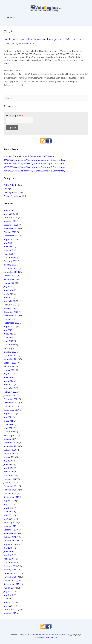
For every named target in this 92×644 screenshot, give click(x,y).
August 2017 (10, 588)
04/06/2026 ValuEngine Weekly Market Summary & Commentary (34, 160)
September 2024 (11, 279)
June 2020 (8, 464)
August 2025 (10, 239)
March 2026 (9, 214)
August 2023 (10, 326)
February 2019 (11, 522)
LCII (16, 78)
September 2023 (11, 323)
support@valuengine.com (46, 638)
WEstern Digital (70, 81)
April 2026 (9, 210)
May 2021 (8, 424)
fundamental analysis (42, 74)
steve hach (55, 78)
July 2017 (8, 591)
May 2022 (8, 381)
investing (80, 74)
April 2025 (9, 254)
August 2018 (10, 544)
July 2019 (8, 504)
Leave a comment (15, 85)
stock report (78, 78)
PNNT (46, 78)
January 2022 (10, 395)
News (6, 189)
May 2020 (8, 468)
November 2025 (11, 228)
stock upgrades (11, 81)
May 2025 (8, 250)
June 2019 (8, 508)
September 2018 (11, 541)
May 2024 (8, 294)
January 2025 (10, 265)
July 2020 (8, 461)
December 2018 (11, 530)
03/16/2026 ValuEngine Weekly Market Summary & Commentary (34, 171)
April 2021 (9, 428)
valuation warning (48, 81)
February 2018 (11, 566)
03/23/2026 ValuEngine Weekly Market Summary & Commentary (34, 167)
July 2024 (8, 286)
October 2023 (10, 319)
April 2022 (9, 385)
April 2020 (9, 472)
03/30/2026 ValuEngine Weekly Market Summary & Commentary (34, 163)
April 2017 (9, 602)
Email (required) (14, 115)
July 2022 (8, 374)
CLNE (28, 74)
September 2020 (11, 453)
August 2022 (10, 370)
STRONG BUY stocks (29, 81)
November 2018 (11, 533)
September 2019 (11, 497)
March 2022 (9, 388)
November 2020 (11, 446)
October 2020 (10, 450)
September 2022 (11, 366)
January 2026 (10, 221)
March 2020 (9, 475)
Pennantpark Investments (31, 78)
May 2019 (8, 511)
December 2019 (11, 486)
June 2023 (8, 334)
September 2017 (11, 584)
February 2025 (11, 261)
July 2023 (8, 330)
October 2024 (10, 276)
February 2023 (11, 348)
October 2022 (10, 363)
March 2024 (9, 301)
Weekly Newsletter (12, 196)
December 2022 (11, 355)
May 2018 (8, 555)
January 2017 (10, 613)
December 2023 (11, 312)
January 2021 (10, 439)
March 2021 (9, 432)
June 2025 (8, 247)
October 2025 (10, 232)
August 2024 (10, 283)
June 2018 (8, 551)
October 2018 (10, 537)
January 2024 (10, 308)
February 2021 (11, 435)
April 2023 (9, 341)
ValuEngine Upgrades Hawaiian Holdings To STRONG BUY (42, 39)
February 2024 (11, 305)
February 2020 (11, 479)
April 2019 (9, 515)
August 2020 (10, 457)
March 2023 (9, 345)
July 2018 (8, 548)
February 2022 (11, 392)
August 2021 (10, 414)
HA (54, 74)
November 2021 (11, 403)
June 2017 (8, 595)
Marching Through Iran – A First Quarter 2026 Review (29, 156)
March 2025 (9, 257)
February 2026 (11, 218)
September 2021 (11, 410)
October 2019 (10, 493)
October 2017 (10, 581)
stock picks (66, 78)
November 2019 (11, 490)
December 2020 (11, 443)
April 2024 (9, 297)
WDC (60, 81)
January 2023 (10, 352)
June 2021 (8, 421)
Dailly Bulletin (13, 71)
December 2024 (11, 268)
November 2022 (11, 359)
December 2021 (11, 399)
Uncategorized (11, 192)
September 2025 (11, 236)
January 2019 (10, 526)
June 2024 (8, 290)
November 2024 (11, 272)
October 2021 (10, 406)
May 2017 (8, 599)
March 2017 (9, 606)
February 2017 (11, 610)
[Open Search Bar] (84, 17)
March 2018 (9, 562)
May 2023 (8, 337)
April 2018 (9, 559)
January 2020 (10, 482)
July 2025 (8, 243)
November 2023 (11, 316)
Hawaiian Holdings (66, 74)
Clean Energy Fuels (15, 74)
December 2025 (11, 225)
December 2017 (11, 573)
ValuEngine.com (63, 635)
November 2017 (11, 577)
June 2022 (8, 377)
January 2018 (10, 570)
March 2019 (9, 519)
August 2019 (10, 501)
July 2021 (8, 417)
